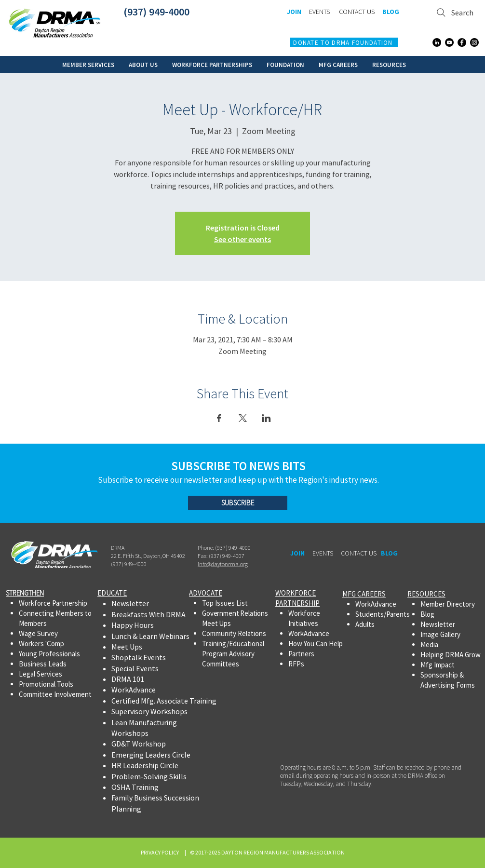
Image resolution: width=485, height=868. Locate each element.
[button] (88, 64)
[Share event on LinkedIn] (266, 418)
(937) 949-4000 (156, 12)
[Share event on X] (243, 418)
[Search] (455, 12)
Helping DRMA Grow (451, 655)
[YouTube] (449, 42)
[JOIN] (294, 12)
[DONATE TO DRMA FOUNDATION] (344, 42)
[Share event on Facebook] (219, 418)
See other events (242, 239)
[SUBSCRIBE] (238, 503)
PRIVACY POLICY (161, 852)
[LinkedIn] (437, 42)
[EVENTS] (319, 12)
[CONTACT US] (357, 12)
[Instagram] (474, 42)
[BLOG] (391, 12)
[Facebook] (462, 42)
